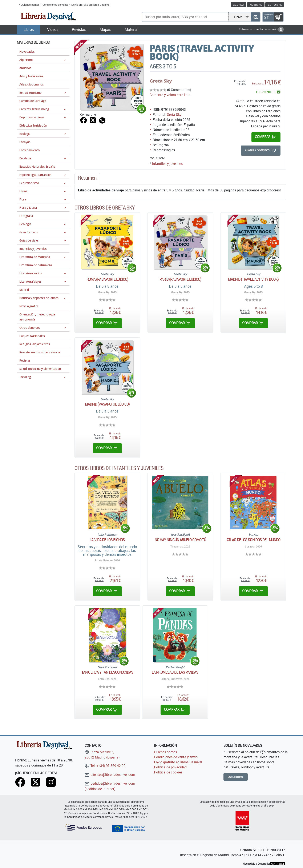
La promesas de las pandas (175, 672)
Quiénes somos (30, 5)
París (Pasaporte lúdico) (180, 279)
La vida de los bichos (107, 540)
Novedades (27, 51)
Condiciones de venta (55, 5)
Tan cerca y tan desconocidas (107, 672)
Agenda (239, 5)
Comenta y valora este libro (170, 95)
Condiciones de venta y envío (176, 757)
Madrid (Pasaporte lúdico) (107, 404)
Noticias (256, 5)
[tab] (87, 179)
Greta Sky (161, 81)
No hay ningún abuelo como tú (180, 540)
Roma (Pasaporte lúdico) (107, 279)
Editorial (275, 5)
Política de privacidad (170, 767)
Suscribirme (236, 777)
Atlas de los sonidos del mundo (253, 540)
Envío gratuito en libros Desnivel (91, 5)
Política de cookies (168, 772)
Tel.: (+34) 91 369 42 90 (105, 766)
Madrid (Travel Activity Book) (253, 279)
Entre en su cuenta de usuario (261, 29)
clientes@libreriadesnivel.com (110, 775)
